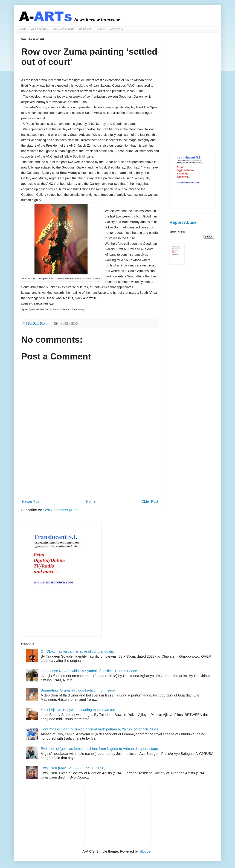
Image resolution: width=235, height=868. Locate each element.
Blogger (146, 851)
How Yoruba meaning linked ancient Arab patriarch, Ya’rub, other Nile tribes (100, 729)
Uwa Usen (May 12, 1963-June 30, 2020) (73, 768)
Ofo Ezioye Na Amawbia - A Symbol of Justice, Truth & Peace (89, 671)
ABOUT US (116, 29)
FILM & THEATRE (64, 29)
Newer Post (31, 501)
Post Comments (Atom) (61, 510)
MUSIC (101, 29)
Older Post (150, 501)
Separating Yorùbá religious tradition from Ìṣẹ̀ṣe (78, 690)
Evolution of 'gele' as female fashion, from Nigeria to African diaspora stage (99, 749)
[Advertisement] (90, 467)
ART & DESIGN (40, 29)
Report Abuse (183, 222)
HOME (22, 29)
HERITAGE (85, 29)
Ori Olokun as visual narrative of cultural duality (78, 651)
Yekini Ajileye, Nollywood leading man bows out (78, 710)
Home (91, 501)
